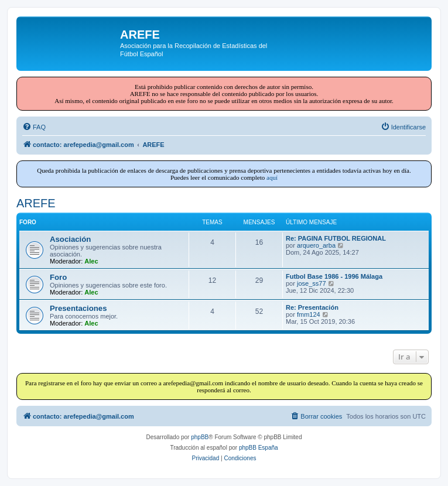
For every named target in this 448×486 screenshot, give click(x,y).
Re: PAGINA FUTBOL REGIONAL (336, 238)
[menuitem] (34, 127)
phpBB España (259, 448)
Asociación (70, 239)
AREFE (36, 203)
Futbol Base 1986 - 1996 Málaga (334, 276)
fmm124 (309, 314)
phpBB (200, 437)
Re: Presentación (312, 307)
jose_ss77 (312, 283)
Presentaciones (78, 308)
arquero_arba (316, 245)
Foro (58, 277)
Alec (91, 261)
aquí (272, 177)
